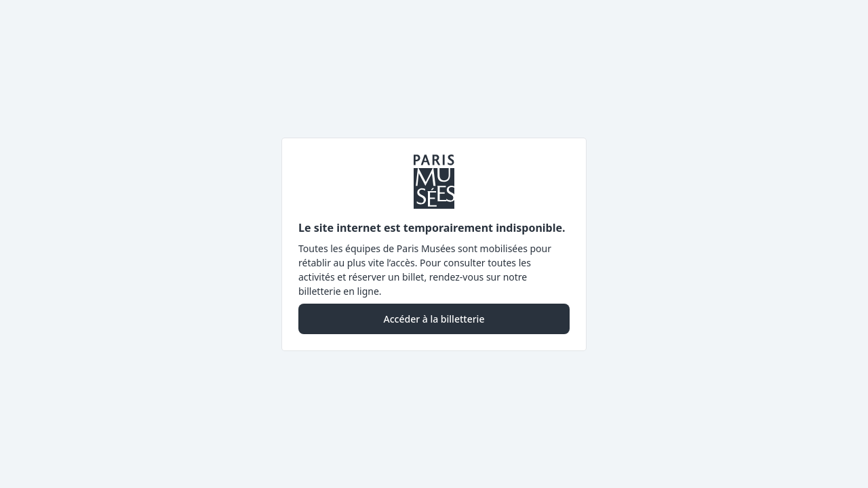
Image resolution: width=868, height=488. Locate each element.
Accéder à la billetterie (434, 319)
